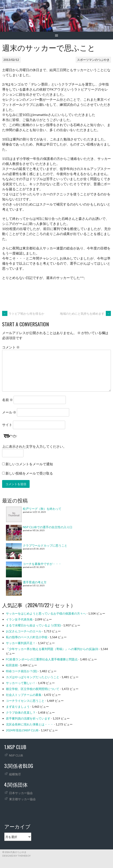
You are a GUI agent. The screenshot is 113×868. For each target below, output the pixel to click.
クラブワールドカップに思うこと (45, 545)
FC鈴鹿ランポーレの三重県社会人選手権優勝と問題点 (42, 659)
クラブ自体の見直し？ (21, 712)
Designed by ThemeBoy (17, 856)
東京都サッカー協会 (22, 799)
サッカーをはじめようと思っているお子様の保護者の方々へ (46, 613)
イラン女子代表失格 (19, 619)
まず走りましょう (18, 707)
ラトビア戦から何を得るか (23, 314)
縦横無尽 (15, 774)
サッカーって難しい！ (21, 683)
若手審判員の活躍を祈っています (28, 718)
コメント (11, 347)
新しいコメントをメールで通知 (29, 464)
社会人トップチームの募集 (24, 695)
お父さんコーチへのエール (24, 631)
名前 (8, 400)
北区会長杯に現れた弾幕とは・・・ (30, 724)
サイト (7, 425)
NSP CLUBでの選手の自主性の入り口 (48, 527)
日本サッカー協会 (21, 793)
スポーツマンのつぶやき (93, 60)
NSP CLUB (16, 755)
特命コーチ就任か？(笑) (22, 671)
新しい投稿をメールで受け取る (29, 473)
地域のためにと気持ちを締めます (85, 314)
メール (9, 412)
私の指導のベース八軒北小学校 (27, 637)
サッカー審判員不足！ (21, 643)
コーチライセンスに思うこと (25, 701)
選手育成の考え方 (35, 582)
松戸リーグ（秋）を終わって (42, 509)
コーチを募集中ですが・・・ (42, 564)
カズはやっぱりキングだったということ (33, 677)
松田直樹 (12, 665)
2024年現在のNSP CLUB (22, 730)
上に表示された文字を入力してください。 (34, 446)
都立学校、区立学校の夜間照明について (33, 689)
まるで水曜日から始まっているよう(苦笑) (33, 625)
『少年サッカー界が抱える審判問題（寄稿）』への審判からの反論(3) (52, 649)
